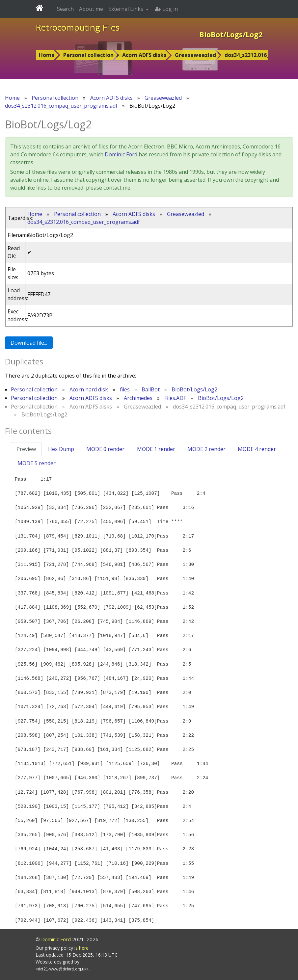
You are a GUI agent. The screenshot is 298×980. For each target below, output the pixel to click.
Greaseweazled (195, 55)
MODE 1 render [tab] (156, 449)
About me (91, 9)
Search (65, 9)
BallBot (151, 389)
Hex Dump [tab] (61, 449)
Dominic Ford (121, 154)
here (84, 948)
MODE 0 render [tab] (105, 449)
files (125, 389)
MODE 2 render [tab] (206, 449)
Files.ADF (175, 398)
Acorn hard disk (89, 389)
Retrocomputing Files (78, 27)
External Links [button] (126, 9)
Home (47, 55)
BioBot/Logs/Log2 (194, 389)
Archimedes (138, 398)
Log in (166, 9)
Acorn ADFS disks (144, 55)
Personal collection (88, 55)
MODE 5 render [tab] (37, 463)
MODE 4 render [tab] (257, 449)
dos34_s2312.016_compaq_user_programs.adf (61, 106)
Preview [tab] (26, 449)
